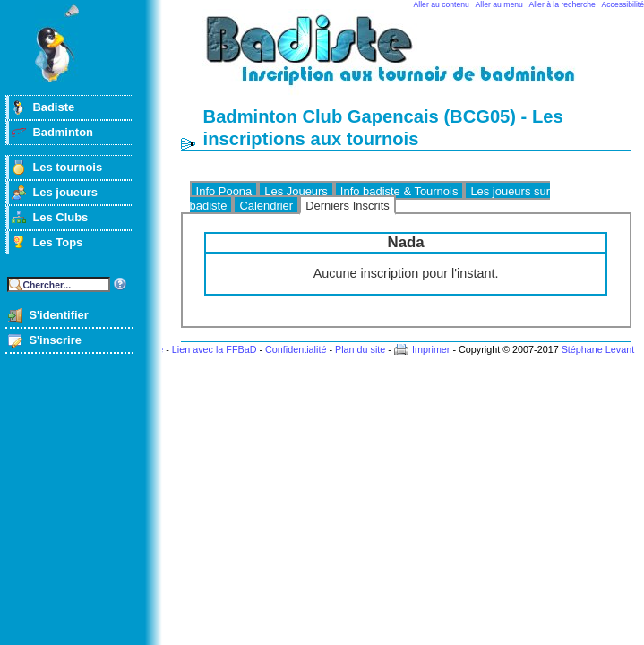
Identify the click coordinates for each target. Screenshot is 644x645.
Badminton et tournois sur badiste (412, 59)
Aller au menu (499, 4)
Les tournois (67, 167)
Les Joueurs (296, 191)
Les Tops (57, 242)
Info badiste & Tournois (399, 191)
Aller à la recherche (562, 4)
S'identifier (58, 315)
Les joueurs (65, 192)
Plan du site (360, 349)
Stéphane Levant (598, 349)
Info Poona (224, 191)
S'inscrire (55, 340)
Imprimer (431, 349)
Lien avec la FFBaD (215, 349)
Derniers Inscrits (348, 206)
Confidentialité (296, 349)
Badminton (63, 132)
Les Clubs (60, 217)
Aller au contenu (442, 4)
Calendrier (266, 206)
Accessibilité (623, 4)
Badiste (53, 107)
